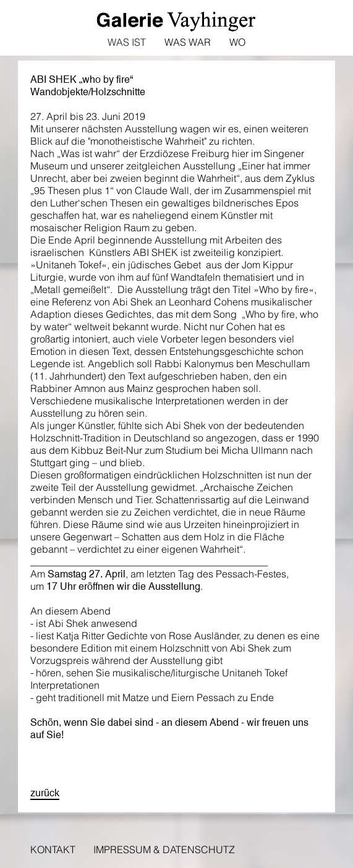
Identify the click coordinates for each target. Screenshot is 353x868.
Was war (188, 42)
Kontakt (53, 849)
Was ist (127, 42)
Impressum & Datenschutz (164, 849)
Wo (237, 42)
